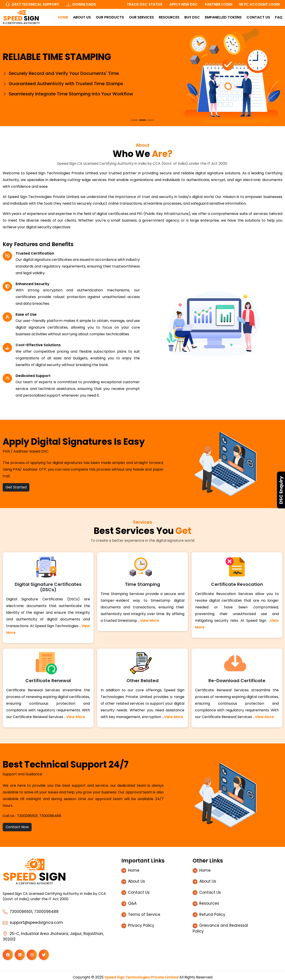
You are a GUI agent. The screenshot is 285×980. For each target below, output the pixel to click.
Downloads (81, 4)
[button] (8, 955)
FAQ (279, 17)
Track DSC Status (145, 4)
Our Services (141, 17)
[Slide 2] (142, 120)
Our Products (110, 17)
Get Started (16, 487)
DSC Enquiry (281, 490)
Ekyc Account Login (260, 4)
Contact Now (17, 827)
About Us (82, 17)
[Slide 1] (134, 120)
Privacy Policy (141, 925)
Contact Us (258, 17)
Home (63, 17)
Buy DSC (192, 17)
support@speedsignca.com (33, 922)
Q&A (132, 903)
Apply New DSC (184, 4)
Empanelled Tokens (223, 17)
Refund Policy (212, 914)
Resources (169, 17)
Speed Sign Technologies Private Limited (141, 977)
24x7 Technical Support (32, 4)
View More (150, 621)
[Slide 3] (151, 120)
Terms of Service (144, 914)
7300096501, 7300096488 (39, 816)
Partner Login (219, 4)
